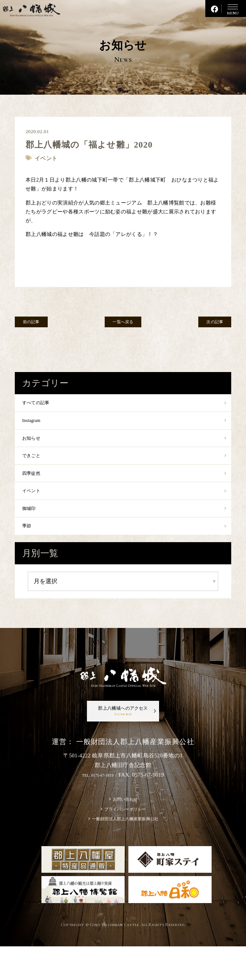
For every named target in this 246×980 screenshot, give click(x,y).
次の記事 (208, 324)
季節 (29, 546)
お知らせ (35, 445)
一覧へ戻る (123, 324)
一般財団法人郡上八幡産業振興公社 (125, 851)
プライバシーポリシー (125, 839)
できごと (35, 465)
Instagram (35, 424)
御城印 (32, 525)
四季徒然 (35, 485)
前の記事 (38, 324)
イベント (35, 505)
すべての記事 (41, 404)
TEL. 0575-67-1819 (97, 801)
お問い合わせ (125, 826)
